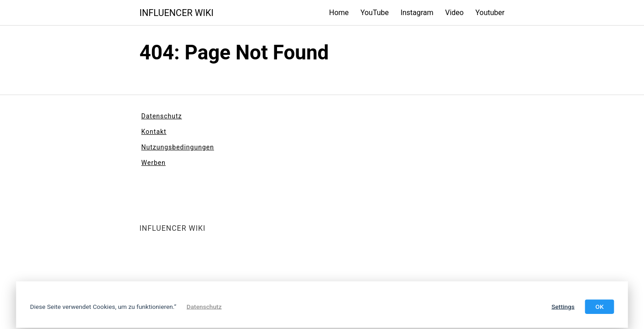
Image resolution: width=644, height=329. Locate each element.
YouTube (375, 13)
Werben (154, 163)
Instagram (417, 13)
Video (454, 13)
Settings (563, 307)
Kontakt (154, 132)
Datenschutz (162, 116)
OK (599, 307)
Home (339, 13)
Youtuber (490, 13)
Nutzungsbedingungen (178, 147)
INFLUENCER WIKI (177, 13)
